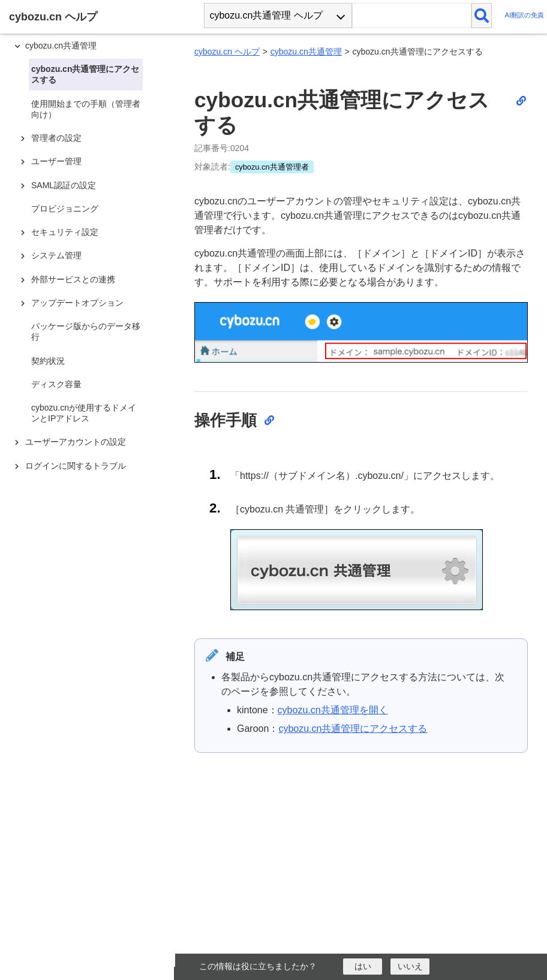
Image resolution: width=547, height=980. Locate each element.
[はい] (363, 967)
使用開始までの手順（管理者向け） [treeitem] (86, 109)
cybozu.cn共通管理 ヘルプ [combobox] (266, 15)
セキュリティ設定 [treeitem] (65, 232)
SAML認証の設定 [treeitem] (64, 185)
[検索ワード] (412, 16)
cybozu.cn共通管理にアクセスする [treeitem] (85, 74)
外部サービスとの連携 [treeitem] (73, 279)
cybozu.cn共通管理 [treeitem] (61, 46)
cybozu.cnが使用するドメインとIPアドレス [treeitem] (84, 413)
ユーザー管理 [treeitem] (56, 161)
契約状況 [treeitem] (48, 361)
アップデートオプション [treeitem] (77, 303)
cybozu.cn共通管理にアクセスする (353, 729)
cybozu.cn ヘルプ (227, 52)
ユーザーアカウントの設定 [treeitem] (76, 442)
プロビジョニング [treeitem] (65, 209)
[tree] (90, 479)
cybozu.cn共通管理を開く (333, 710)
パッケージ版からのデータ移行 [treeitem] (86, 331)
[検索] (482, 16)
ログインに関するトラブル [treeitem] (76, 466)
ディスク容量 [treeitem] (56, 384)
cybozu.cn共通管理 (306, 52)
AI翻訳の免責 (524, 15)
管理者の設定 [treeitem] (56, 138)
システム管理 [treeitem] (56, 255)
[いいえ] (410, 967)
